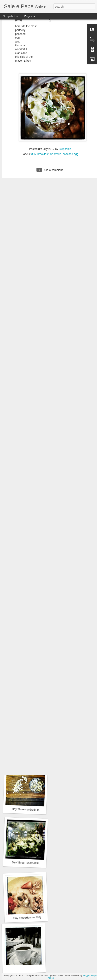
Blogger (86, 976)
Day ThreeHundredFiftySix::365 (32, 705)
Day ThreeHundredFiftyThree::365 (32, 863)
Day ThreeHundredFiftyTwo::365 (33, 917)
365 (33, 139)
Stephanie (65, 134)
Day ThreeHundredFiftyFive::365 (32, 759)
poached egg (71, 139)
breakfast (43, 139)
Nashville (56, 139)
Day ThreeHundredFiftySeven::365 (32, 650)
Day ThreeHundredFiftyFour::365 (32, 810)
